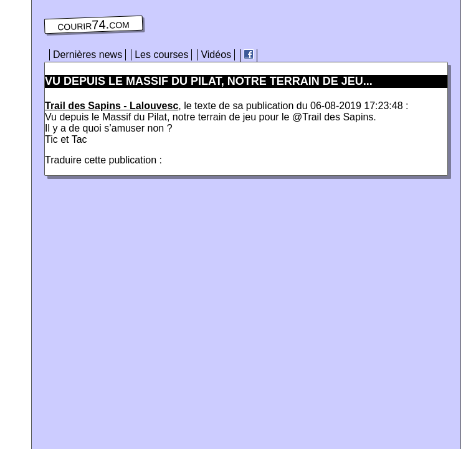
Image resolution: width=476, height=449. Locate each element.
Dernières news (88, 55)
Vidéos (216, 55)
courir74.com (93, 25)
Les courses (161, 55)
